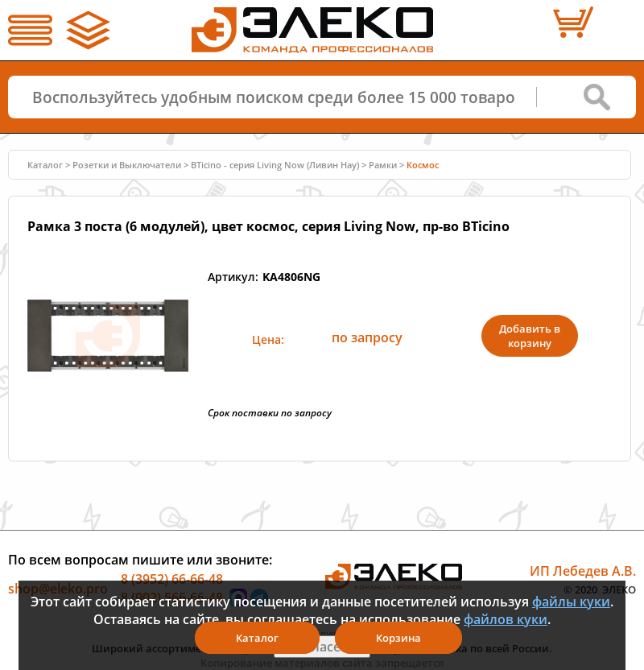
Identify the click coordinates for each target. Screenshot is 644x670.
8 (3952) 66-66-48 (172, 578)
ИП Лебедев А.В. (583, 570)
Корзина (398, 638)
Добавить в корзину (530, 336)
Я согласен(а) (322, 647)
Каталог (45, 165)
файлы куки (571, 602)
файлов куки (506, 619)
